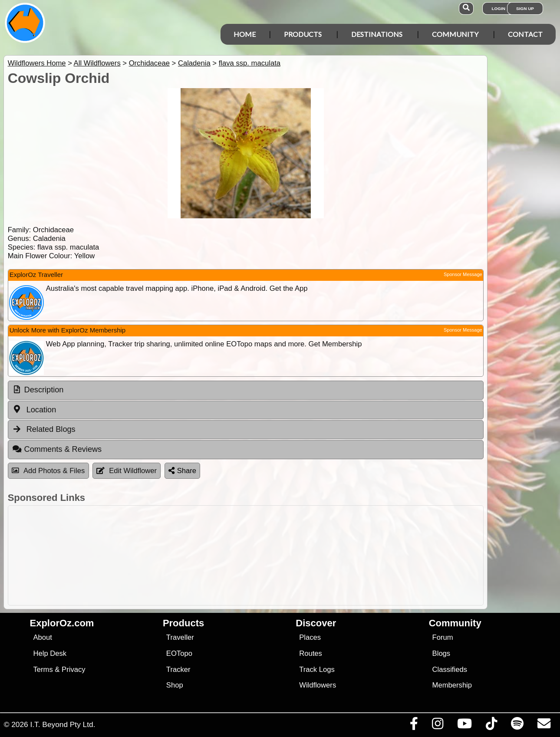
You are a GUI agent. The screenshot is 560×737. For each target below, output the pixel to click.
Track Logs (317, 670)
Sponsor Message (463, 274)
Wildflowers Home (37, 63)
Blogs (441, 653)
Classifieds (450, 670)
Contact (525, 34)
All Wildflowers (97, 63)
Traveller (180, 637)
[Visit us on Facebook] (414, 726)
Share (182, 471)
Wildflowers (318, 685)
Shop (175, 685)
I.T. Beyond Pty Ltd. (63, 724)
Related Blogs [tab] (44, 429)
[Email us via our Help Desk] (544, 726)
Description (44, 390)
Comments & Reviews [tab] (57, 449)
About (42, 637)
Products (303, 34)
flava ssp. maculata (250, 63)
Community (455, 34)
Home (245, 34)
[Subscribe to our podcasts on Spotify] (517, 726)
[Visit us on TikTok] (491, 726)
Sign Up (525, 8)
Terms (43, 670)
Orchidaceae (149, 63)
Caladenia (194, 63)
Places (310, 637)
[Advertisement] (244, 555)
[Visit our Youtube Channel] (464, 726)
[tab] (246, 390)
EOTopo (179, 653)
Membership (452, 685)
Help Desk (50, 653)
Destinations (377, 34)
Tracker (178, 670)
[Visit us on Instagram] (437, 726)
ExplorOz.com (62, 623)
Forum (443, 637)
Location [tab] (34, 409)
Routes (311, 653)
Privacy (74, 670)
